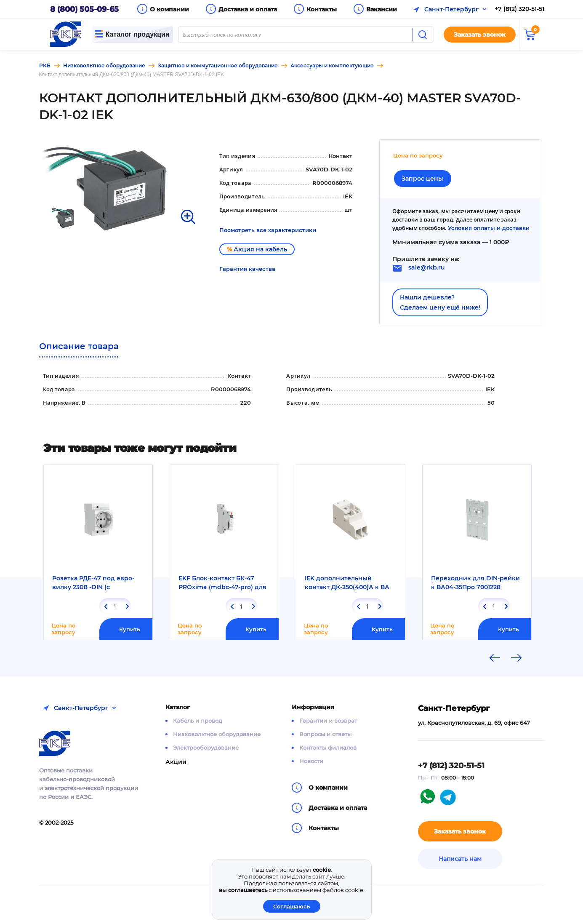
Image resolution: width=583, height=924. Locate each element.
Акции (176, 762)
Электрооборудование (206, 748)
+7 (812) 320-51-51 (519, 9)
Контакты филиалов (328, 748)
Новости (311, 761)
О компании (169, 9)
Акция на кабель (257, 249)
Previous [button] (495, 658)
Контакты (322, 9)
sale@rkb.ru (427, 267)
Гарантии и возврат (328, 721)
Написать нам (460, 859)
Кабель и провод (198, 721)
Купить (130, 629)
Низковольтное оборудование (217, 734)
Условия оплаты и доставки (489, 228)
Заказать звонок (480, 35)
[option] (120, 187)
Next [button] (516, 658)
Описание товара (79, 346)
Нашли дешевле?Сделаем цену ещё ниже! (440, 302)
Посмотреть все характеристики (268, 230)
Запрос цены (422, 179)
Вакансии (382, 9)
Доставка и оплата (248, 9)
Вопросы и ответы (325, 734)
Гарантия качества (247, 269)
